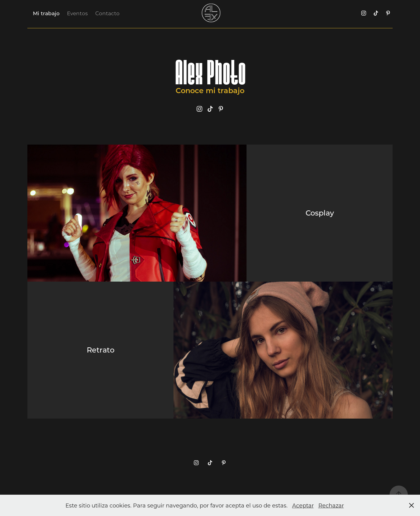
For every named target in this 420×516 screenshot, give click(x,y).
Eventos (77, 13)
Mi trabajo (46, 13)
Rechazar (331, 505)
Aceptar (303, 505)
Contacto (107, 13)
